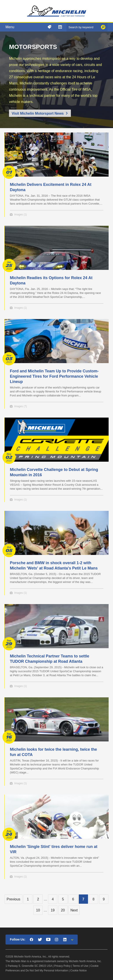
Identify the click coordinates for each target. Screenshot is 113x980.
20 (63, 910)
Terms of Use (80, 966)
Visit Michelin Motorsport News (38, 113)
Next (74, 910)
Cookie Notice (78, 971)
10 (38, 910)
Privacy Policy (62, 966)
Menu (10, 27)
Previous (13, 899)
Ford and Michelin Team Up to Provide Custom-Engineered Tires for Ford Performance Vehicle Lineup (54, 376)
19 (53, 910)
